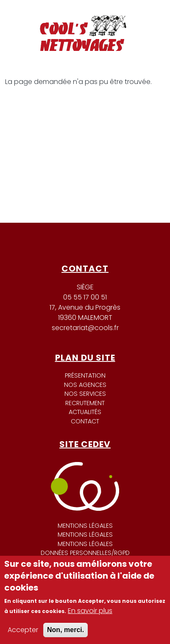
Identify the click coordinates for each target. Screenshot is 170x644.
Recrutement (85, 403)
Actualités (85, 412)
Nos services (85, 394)
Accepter (23, 630)
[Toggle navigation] (146, 17)
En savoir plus (90, 611)
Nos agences (85, 385)
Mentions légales (85, 526)
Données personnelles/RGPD (85, 553)
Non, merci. (65, 630)
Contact (85, 421)
